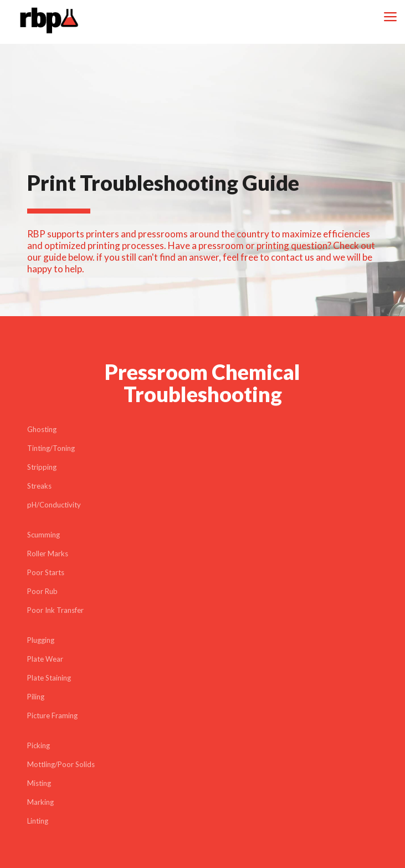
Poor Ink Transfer (55, 610)
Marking (40, 802)
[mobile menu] (390, 17)
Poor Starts (46, 572)
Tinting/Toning (51, 448)
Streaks (39, 486)
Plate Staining (49, 678)
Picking (39, 745)
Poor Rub (42, 591)
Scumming (43, 535)
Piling (36, 697)
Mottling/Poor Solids (61, 764)
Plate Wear (45, 659)
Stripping (42, 467)
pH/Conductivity (54, 505)
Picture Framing (52, 715)
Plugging (41, 640)
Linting (38, 821)
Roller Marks (48, 554)
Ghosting (42, 429)
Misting (39, 783)
